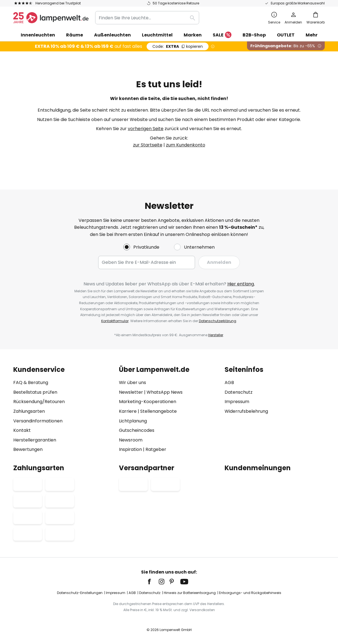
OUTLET (286, 35)
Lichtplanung (133, 421)
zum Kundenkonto (186, 145)
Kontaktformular (115, 321)
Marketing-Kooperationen (148, 402)
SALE (222, 35)
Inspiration (130, 449)
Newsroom (131, 440)
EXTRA (178, 46)
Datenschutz (239, 392)
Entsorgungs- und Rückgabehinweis (250, 593)
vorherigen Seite (146, 129)
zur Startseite (148, 145)
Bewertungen (28, 449)
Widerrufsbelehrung (246, 411)
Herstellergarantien (35, 440)
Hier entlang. (241, 284)
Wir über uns (132, 383)
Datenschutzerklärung (218, 321)
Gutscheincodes (137, 430)
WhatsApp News (165, 392)
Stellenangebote (158, 411)
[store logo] (51, 18)
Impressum (237, 402)
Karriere (128, 411)
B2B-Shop (254, 35)
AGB (229, 383)
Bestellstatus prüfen (35, 392)
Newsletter (131, 392)
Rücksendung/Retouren (39, 402)
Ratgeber (156, 449)
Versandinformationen (38, 421)
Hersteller (216, 335)
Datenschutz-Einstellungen (80, 593)
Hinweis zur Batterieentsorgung (190, 593)
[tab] (63, 410)
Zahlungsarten (29, 411)
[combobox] (147, 18)
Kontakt (22, 430)
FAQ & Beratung (31, 383)
